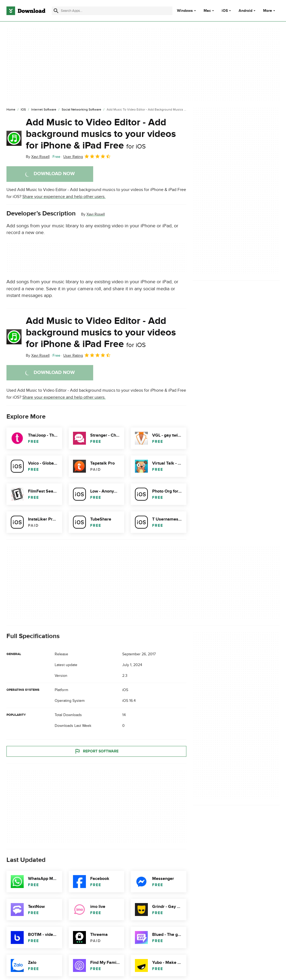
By (38, 157)
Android (245, 11)
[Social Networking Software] (81, 110)
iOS (225, 11)
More (270, 11)
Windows (185, 11)
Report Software (96, 751)
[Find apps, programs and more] (112, 11)
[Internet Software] (44, 110)
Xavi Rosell (96, 214)
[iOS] (23, 110)
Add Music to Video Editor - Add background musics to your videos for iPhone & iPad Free (101, 134)
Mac (207, 11)
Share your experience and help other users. (64, 197)
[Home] (11, 110)
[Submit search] (56, 11)
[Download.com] (26, 11)
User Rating (87, 156)
